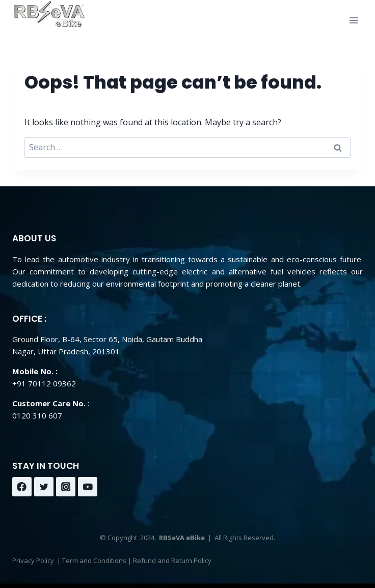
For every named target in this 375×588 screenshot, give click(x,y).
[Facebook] (22, 487)
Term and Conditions (94, 561)
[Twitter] (44, 487)
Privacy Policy (33, 561)
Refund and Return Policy (172, 561)
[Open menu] (353, 20)
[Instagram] (66, 487)
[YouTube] (88, 487)
